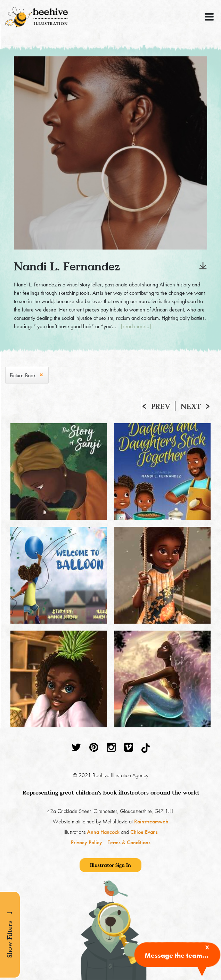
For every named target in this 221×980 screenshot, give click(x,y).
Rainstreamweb (151, 821)
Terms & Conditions (129, 842)
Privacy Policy (87, 842)
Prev (161, 406)
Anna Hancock (103, 832)
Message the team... (177, 955)
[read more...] (136, 326)
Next (191, 406)
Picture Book (23, 375)
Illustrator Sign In (110, 865)
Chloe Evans (144, 832)
